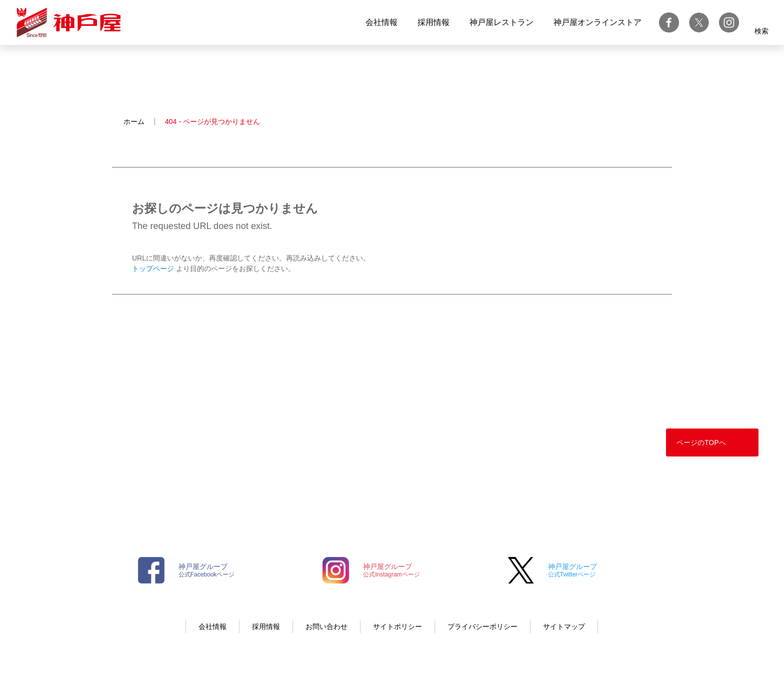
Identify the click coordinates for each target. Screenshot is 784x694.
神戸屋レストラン (501, 22)
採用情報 (433, 22)
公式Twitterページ (572, 570)
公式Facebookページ (207, 570)
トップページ (153, 268)
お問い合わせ (326, 626)
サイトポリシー (397, 626)
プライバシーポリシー (482, 626)
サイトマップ (564, 626)
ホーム (134, 121)
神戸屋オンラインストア (597, 22)
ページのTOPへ (701, 442)
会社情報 (381, 22)
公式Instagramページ (391, 570)
